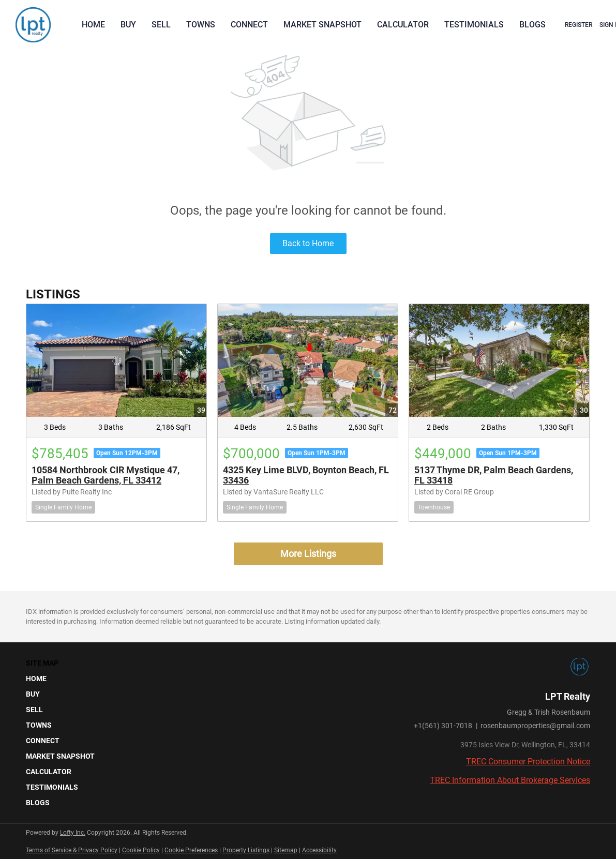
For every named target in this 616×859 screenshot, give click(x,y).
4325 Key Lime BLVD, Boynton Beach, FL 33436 (306, 475)
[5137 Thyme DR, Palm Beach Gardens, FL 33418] (499, 360)
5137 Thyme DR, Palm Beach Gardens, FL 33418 (494, 475)
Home (93, 25)
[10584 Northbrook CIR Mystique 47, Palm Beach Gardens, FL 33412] (116, 360)
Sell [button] (161, 25)
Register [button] (579, 25)
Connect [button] (249, 25)
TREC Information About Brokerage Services (510, 780)
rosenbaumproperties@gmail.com (535, 726)
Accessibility (319, 850)
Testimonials (474, 25)
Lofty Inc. (73, 833)
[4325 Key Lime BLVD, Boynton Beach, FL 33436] (308, 360)
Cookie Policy (141, 850)
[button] (63, 679)
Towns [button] (201, 25)
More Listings (308, 554)
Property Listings (246, 850)
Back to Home (308, 243)
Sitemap (286, 850)
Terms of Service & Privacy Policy (72, 850)
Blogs (532, 25)
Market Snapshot (322, 25)
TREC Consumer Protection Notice (528, 762)
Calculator (403, 25)
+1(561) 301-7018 (443, 726)
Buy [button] (128, 25)
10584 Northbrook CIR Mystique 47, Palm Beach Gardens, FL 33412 (106, 475)
